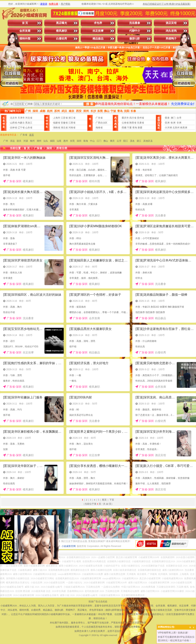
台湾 (179, 118)
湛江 (139, 141)
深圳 (79, 141)
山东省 (29, 128)
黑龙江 (29, 123)
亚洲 (167, 123)
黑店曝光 (62, 23)
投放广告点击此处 (98, 602)
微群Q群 (135, 39)
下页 (112, 500)
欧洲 (173, 123)
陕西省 (133, 123)
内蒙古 (21, 123)
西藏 (124, 128)
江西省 (72, 123)
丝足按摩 (98, 31)
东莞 (72, 141)
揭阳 (52, 141)
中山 (92, 141)
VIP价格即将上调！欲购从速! (173, 633)
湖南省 (57, 128)
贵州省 (141, 118)
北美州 (176, 128)
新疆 (140, 128)
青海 (135, 128)
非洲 (179, 123)
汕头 (46, 141)
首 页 (25, 23)
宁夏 (129, 128)
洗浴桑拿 (135, 23)
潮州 (39, 141)
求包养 (98, 23)
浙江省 (72, 118)
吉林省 (14, 128)
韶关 (19, 141)
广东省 (99, 118)
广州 (6, 141)
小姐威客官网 (69, 546)
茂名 (132, 141)
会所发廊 (25, 31)
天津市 (21, 118)
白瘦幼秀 (62, 39)
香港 (167, 118)
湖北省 (64, 128)
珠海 (86, 141)
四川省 (133, 118)
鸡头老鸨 (171, 31)
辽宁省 (21, 128)
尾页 (104, 500)
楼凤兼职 (62, 31)
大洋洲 (168, 128)
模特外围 (25, 39)
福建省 (57, 123)
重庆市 (125, 118)
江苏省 (64, 118)
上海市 (57, 118)
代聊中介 (135, 31)
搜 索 (90, 104)
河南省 (72, 128)
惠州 (66, 141)
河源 (26, 141)
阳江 (126, 141)
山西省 (14, 123)
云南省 (125, 123)
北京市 (14, 118)
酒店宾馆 (171, 23)
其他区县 (148, 141)
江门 (99, 141)
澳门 (173, 118)
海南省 (99, 128)
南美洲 (184, 128)
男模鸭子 (171, 39)
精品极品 (98, 39)
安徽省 (64, 123)
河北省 (29, 118)
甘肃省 (141, 123)
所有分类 (62, 148)
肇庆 (112, 141)
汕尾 (59, 141)
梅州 (32, 141)
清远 (12, 141)
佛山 (106, 141)
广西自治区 (102, 123)
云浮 (119, 141)
